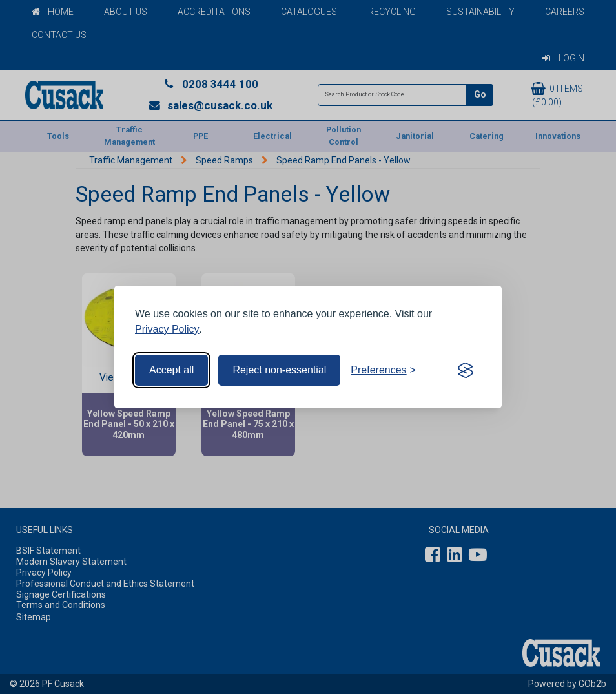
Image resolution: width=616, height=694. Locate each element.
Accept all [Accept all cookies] (171, 370)
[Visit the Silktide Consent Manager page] (466, 370)
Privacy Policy (167, 329)
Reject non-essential (279, 370)
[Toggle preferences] (383, 370)
